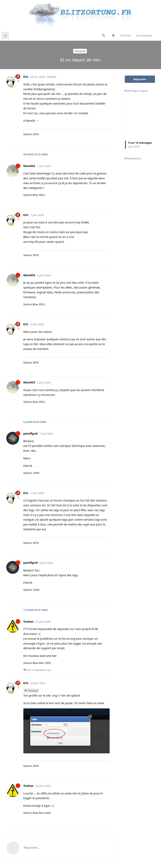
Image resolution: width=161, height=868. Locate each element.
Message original (136, 91)
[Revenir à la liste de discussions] (5, 35)
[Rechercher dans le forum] (104, 35)
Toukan (33, 691)
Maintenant (133, 158)
